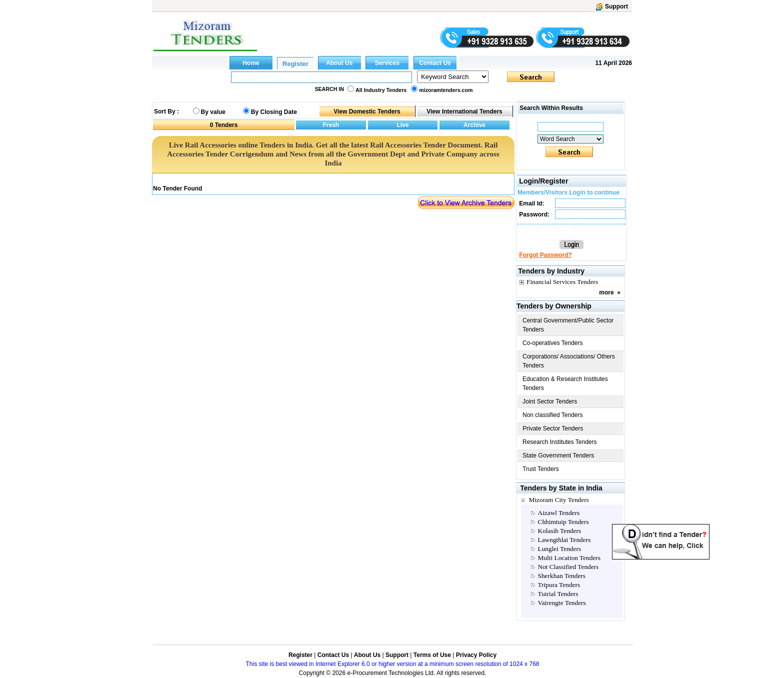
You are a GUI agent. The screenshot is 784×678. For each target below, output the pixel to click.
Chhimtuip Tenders (563, 522)
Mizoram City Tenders (559, 500)
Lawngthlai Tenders (564, 540)
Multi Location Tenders (569, 558)
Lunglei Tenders (560, 549)
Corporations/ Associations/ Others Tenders (569, 361)
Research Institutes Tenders (560, 442)
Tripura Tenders (559, 585)
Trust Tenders (541, 469)
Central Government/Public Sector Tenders (568, 325)
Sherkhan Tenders (562, 576)
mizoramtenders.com (446, 90)
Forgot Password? (545, 255)
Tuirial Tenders (558, 594)
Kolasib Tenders (560, 531)
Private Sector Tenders (553, 428)
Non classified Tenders (553, 415)
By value (213, 112)
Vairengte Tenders (562, 603)
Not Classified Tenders (568, 567)
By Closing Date (274, 112)
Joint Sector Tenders (550, 401)
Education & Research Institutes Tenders (565, 383)
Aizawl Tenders (559, 513)
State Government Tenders (558, 455)
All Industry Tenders (381, 90)
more (606, 292)
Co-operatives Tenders (553, 343)
